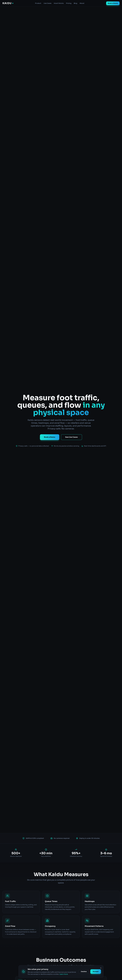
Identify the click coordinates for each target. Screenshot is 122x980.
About (82, 3)
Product (38, 3)
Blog (75, 3)
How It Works (59, 3)
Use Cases (48, 3)
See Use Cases (71, 437)
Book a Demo (113, 3)
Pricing (69, 3)
